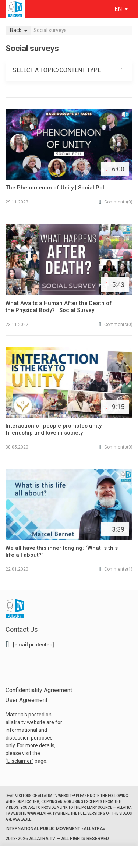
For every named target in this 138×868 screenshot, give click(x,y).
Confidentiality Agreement (39, 690)
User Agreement (26, 700)
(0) (116, 202)
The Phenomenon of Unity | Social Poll (56, 188)
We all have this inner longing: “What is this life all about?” (62, 551)
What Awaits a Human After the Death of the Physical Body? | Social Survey (59, 307)
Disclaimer (20, 761)
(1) (116, 569)
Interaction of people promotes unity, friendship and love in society (54, 429)
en (119, 9)
